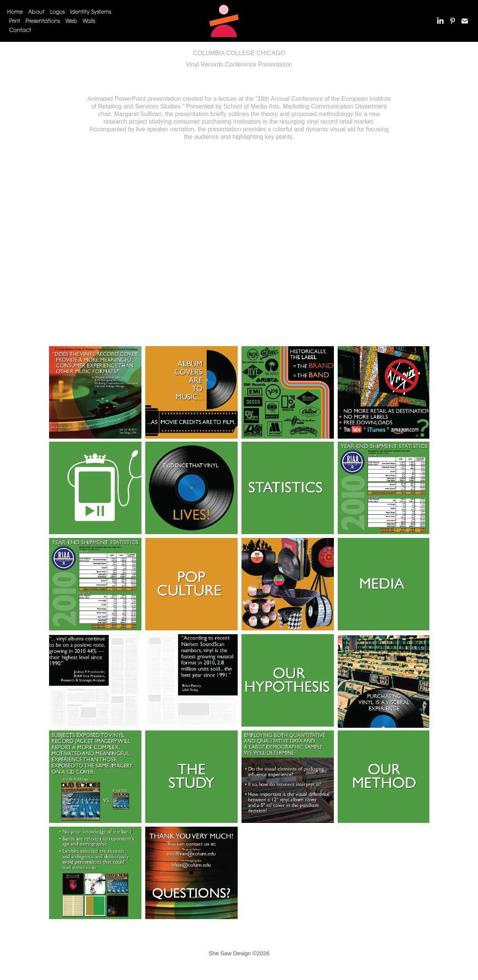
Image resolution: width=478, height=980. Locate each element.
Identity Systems (91, 12)
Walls (89, 21)
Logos (57, 12)
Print (15, 21)
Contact (20, 30)
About (36, 12)
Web (71, 21)
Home (15, 12)
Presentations (43, 21)
